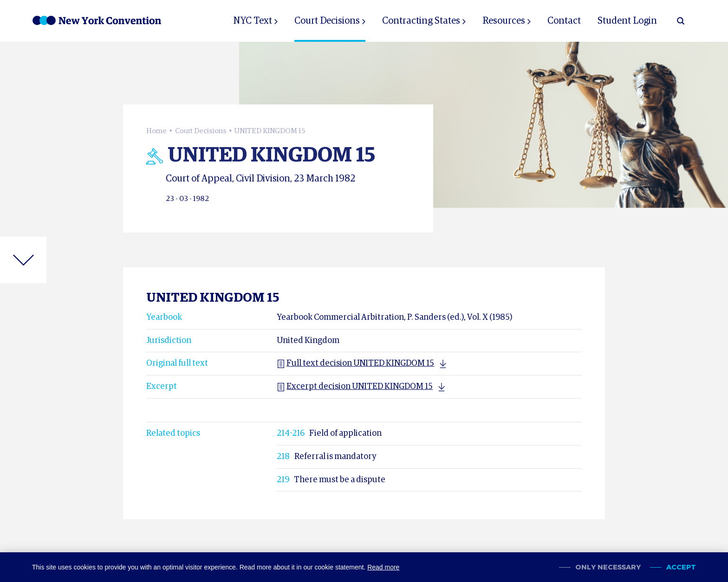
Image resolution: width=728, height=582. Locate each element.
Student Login (627, 21)
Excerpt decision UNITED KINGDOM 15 (355, 387)
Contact (564, 21)
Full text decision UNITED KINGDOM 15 (355, 363)
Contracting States (421, 21)
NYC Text (253, 21)
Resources (504, 21)
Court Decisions (327, 21)
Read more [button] (383, 567)
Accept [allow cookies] (681, 567)
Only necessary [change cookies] (608, 567)
